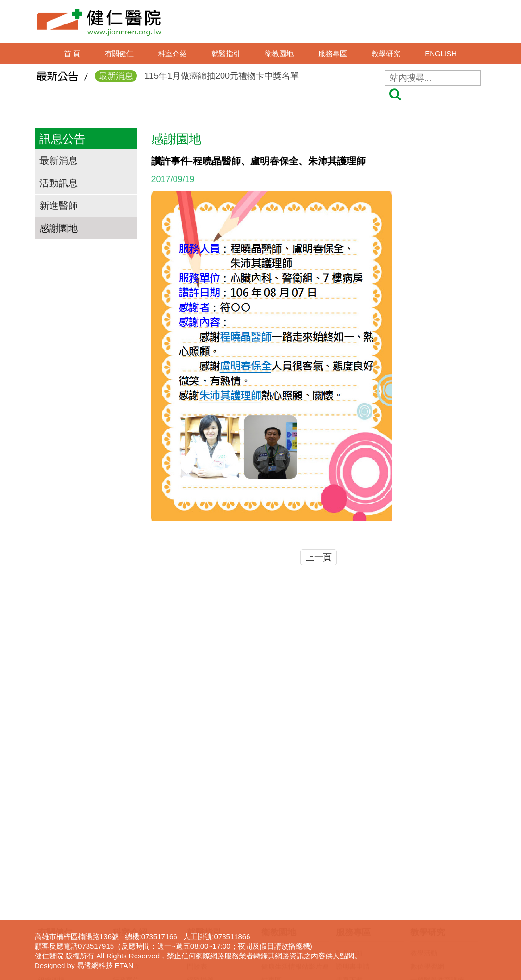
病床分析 (200, 918)
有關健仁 (119, 54)
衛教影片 (275, 837)
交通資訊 (51, 850)
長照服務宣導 (356, 904)
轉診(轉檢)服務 (209, 891)
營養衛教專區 (282, 891)
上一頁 (319, 557)
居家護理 (349, 850)
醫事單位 (126, 796)
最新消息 (59, 160)
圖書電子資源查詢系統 (444, 877)
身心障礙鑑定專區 (363, 918)
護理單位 (126, 810)
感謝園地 (59, 228)
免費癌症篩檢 (282, 877)
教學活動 (424, 796)
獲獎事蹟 (51, 837)
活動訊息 (59, 183)
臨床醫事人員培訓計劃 (444, 837)
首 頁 (72, 54)
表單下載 (349, 823)
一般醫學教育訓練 (437, 823)
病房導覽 (200, 931)
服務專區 (333, 54)
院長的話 (51, 796)
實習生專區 (427, 850)
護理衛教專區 (282, 796)
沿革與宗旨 (55, 810)
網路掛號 (200, 823)
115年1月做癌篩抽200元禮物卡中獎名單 (197, 77)
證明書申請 (353, 810)
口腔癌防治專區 (285, 864)
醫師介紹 (200, 796)
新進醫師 (59, 206)
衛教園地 (279, 54)
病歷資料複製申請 (363, 837)
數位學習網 (427, 810)
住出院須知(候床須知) (219, 864)
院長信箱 (349, 796)
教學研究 (386, 54)
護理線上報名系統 (437, 864)
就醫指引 (226, 54)
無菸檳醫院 (278, 850)
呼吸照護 (349, 864)
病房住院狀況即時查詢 (221, 904)
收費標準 (200, 877)
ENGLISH (441, 54)
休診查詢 (200, 850)
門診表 (197, 810)
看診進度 (200, 837)
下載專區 (424, 891)
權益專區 (200, 944)
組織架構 (51, 823)
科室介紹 (173, 54)
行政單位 (126, 823)
